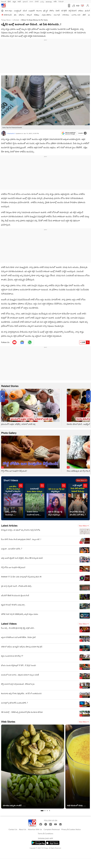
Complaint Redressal (52, 829)
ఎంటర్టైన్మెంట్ (18, 11)
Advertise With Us (35, 829)
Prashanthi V (11, 133)
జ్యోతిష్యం (37, 15)
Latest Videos (9, 624)
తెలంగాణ (39, 11)
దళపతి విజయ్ (8, 15)
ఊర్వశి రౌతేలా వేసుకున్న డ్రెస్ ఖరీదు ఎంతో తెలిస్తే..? (78, 513)
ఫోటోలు (52, 11)
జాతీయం (81, 11)
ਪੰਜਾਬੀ (37, 1)
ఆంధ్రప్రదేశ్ (32, 11)
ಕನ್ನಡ (14, 1)
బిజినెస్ (58, 11)
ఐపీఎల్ (25, 11)
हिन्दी (9, 1)
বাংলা (31, 1)
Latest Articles (9, 526)
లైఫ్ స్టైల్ (46, 11)
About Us (23, 829)
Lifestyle (16, 20)
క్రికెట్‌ (84, 15)
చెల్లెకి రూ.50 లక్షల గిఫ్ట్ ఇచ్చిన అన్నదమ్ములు (55, 513)
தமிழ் (42, 1)
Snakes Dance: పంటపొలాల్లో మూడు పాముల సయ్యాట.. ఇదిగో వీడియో (34, 513)
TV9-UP (61, 1)
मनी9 (55, 1)
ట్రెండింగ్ (88, 11)
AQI (78, 6)
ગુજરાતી (25, 1)
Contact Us (13, 829)
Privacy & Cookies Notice (71, 829)
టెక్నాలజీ (29, 15)
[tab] (42, 811)
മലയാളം (49, 1)
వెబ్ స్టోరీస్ (64, 11)
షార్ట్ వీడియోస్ (73, 11)
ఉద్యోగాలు (22, 15)
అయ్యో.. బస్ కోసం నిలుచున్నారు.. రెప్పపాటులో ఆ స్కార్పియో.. (11, 513)
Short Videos (11, 480)
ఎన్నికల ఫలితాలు (47, 15)
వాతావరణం (66, 15)
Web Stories (8, 722)
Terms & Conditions (45, 834)
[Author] (4, 133)
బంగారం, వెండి (76, 15)
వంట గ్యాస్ (57, 15)
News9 (4, 1)
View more (82, 480)
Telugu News (6, 20)
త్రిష (15, 15)
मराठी (19, 1)
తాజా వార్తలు (9, 11)
